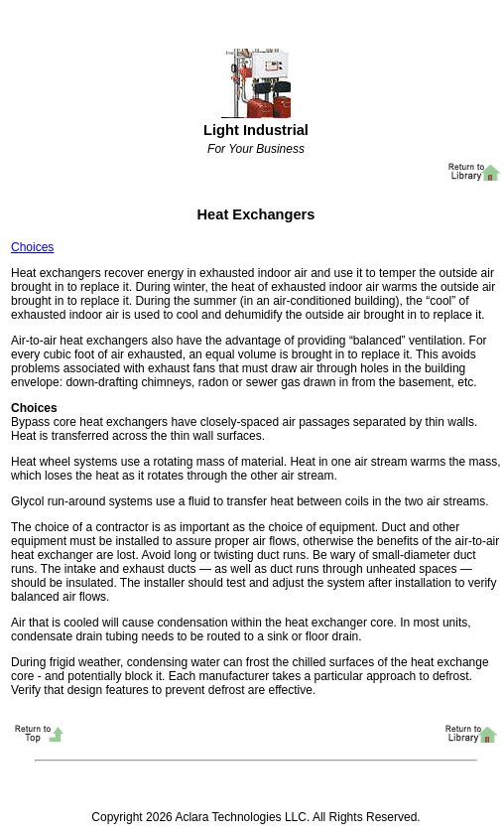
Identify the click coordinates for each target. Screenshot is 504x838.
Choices (32, 247)
